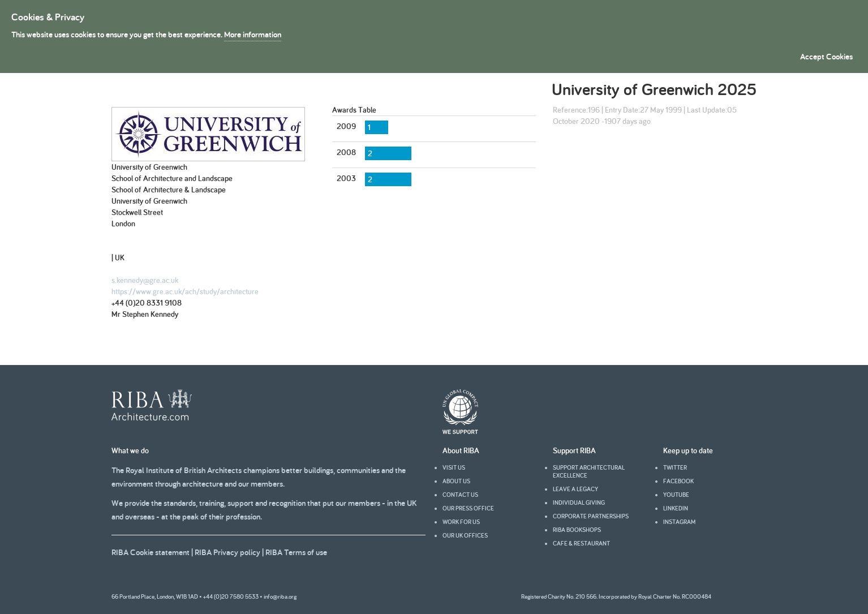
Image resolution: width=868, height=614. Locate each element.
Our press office (468, 508)
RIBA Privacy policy (227, 552)
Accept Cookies (826, 56)
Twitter (675, 467)
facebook (678, 481)
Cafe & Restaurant (581, 543)
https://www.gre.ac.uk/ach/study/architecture (185, 291)
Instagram (679, 522)
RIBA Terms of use (296, 552)
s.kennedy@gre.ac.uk (145, 280)
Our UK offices (465, 535)
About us (456, 481)
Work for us (461, 522)
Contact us (460, 495)
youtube (676, 495)
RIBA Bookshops (577, 530)
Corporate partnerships (591, 516)
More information (253, 34)
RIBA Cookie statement (151, 552)
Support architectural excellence (589, 471)
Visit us (454, 467)
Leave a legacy (575, 489)
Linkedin (676, 508)
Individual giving (579, 503)
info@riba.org (280, 596)
